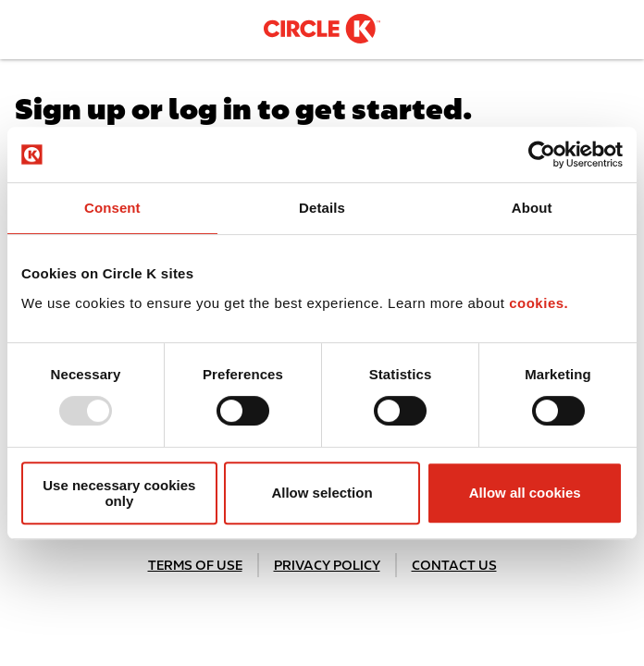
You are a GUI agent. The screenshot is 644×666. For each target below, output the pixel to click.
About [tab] (532, 208)
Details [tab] (322, 208)
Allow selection (322, 493)
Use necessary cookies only (119, 493)
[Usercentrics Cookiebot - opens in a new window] (542, 154)
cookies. (539, 303)
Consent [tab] (112, 208)
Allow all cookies (525, 493)
